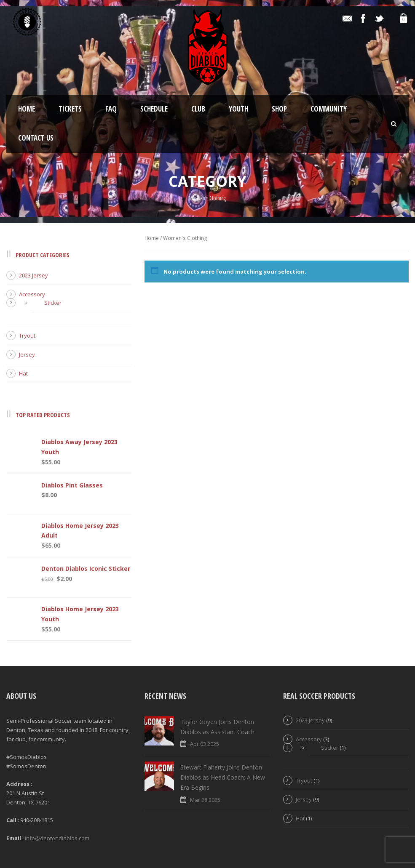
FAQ (111, 109)
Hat (23, 373)
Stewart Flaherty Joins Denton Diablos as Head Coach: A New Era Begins (223, 777)
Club (198, 109)
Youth (238, 109)
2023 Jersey (33, 275)
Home (27, 109)
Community (329, 109)
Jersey (27, 354)
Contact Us (36, 138)
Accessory (32, 294)
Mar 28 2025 (205, 800)
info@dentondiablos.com (57, 838)
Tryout (27, 335)
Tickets (70, 109)
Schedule (154, 109)
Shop (279, 109)
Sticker (53, 303)
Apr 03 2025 (205, 744)
